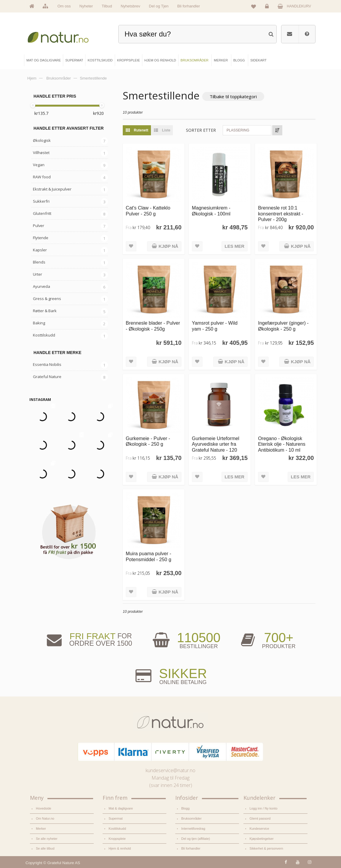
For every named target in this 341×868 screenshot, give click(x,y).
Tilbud (107, 6)
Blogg (185, 808)
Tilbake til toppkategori (233, 96)
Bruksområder (191, 818)
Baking (39, 323)
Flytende (41, 238)
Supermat (115, 818)
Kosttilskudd (44, 335)
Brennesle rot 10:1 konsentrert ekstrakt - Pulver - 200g (281, 214)
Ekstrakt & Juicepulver (52, 189)
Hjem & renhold (120, 848)
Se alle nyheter (47, 839)
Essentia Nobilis (47, 364)
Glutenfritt (42, 213)
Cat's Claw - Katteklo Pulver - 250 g (148, 211)
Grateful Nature (47, 377)
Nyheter (86, 6)
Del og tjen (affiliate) (196, 839)
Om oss (64, 6)
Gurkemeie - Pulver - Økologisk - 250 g (148, 441)
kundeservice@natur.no (170, 770)
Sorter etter (201, 130)
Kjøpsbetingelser (261, 839)
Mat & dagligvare (121, 808)
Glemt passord (260, 818)
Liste (161, 130)
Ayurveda (42, 286)
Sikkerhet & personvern (266, 848)
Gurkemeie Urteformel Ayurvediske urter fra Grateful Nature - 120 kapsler (216, 447)
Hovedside (44, 808)
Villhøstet (41, 153)
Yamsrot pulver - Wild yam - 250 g (215, 326)
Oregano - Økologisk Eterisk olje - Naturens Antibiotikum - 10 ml (282, 444)
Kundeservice (259, 829)
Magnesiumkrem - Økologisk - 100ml (211, 211)
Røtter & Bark (45, 311)
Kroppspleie (117, 839)
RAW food (42, 177)
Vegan (39, 165)
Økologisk (42, 140)
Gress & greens (47, 299)
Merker (41, 829)
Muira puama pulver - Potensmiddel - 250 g (148, 556)
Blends (39, 262)
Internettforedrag (193, 829)
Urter (38, 274)
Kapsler (40, 250)
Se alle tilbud (45, 848)
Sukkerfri (41, 201)
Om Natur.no (45, 818)
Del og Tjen (159, 6)
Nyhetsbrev (130, 6)
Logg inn (268, 8)
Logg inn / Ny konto (263, 808)
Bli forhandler (189, 6)
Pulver (39, 226)
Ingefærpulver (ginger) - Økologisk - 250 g (283, 326)
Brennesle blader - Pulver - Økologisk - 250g (153, 326)
